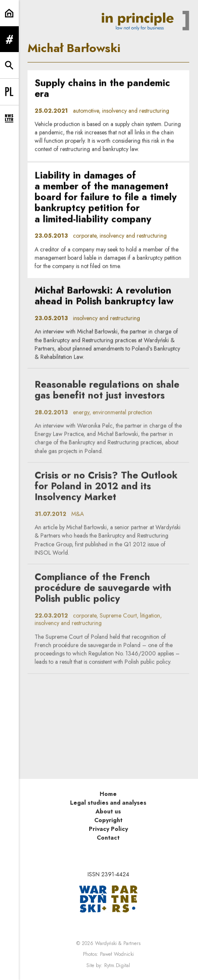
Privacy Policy (108, 829)
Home (108, 794)
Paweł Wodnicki (117, 954)
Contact (108, 838)
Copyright (108, 820)
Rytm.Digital (117, 965)
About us (108, 811)
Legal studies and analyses (108, 803)
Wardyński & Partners (118, 943)
